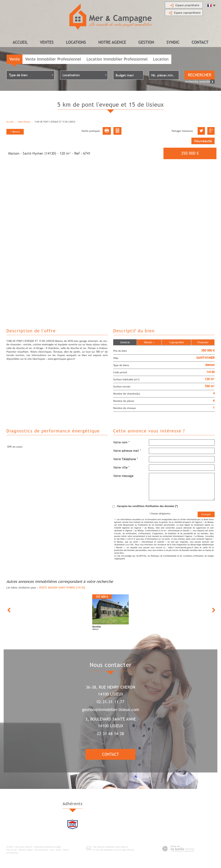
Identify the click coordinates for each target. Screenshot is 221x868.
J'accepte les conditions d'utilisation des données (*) (147, 506)
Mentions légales (26, 850)
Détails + (149, 342)
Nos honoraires (41, 850)
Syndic (173, 42)
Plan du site (12, 850)
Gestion (146, 42)
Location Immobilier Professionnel (117, 59)
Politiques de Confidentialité (164, 556)
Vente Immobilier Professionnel (53, 59)
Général (125, 342)
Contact (200, 42)
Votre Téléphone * (126, 459)
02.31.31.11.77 (110, 702)
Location (161, 59)
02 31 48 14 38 (110, 734)
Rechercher (200, 75)
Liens (52, 850)
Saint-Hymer (24, 122)
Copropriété (177, 342)
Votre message (123, 476)
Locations (76, 42)
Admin (59, 850)
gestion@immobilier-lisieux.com (110, 710)
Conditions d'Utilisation (193, 556)
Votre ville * (121, 468)
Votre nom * (121, 442)
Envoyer (206, 514)
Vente (15, 59)
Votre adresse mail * (127, 451)
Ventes (47, 42)
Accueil (20, 42)
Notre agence (112, 42)
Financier (203, 342)
